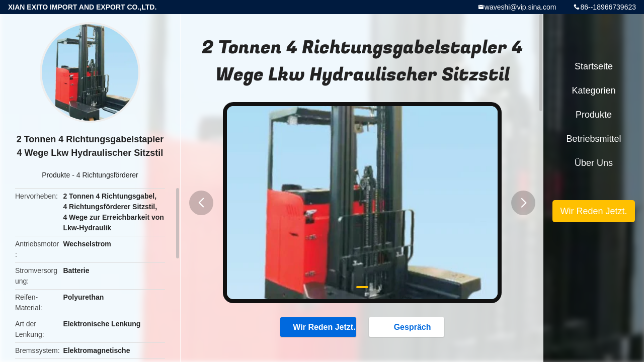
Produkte (56, 175)
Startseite (594, 66)
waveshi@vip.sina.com (520, 7)
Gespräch (409, 327)
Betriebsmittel (593, 139)
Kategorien (593, 90)
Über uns (594, 163)
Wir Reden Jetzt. (318, 327)
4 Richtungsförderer (107, 175)
